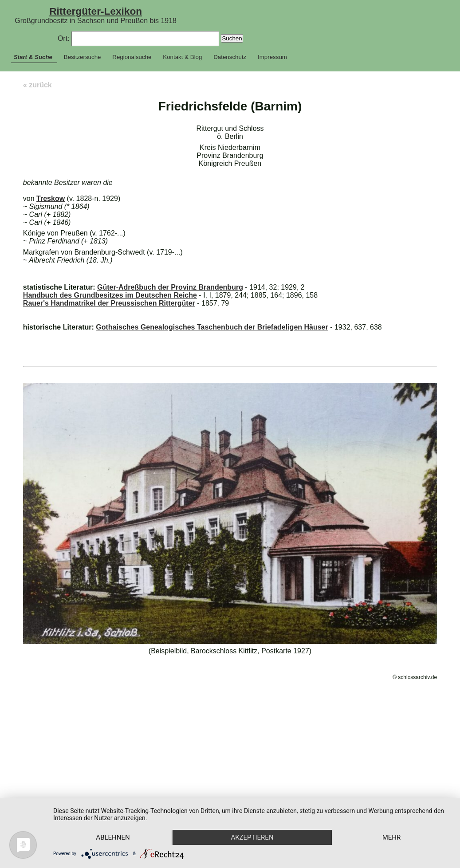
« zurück (37, 85)
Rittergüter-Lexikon (96, 11)
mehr (115, 837)
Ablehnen (115, 821)
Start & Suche (33, 57)
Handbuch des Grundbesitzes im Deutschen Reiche (110, 295)
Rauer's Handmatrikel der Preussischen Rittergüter (109, 303)
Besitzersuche (83, 57)
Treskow (51, 198)
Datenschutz (230, 57)
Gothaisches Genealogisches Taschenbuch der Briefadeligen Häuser (212, 327)
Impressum (272, 57)
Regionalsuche (132, 57)
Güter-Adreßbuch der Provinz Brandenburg (170, 287)
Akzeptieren (259, 821)
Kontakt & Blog (182, 57)
